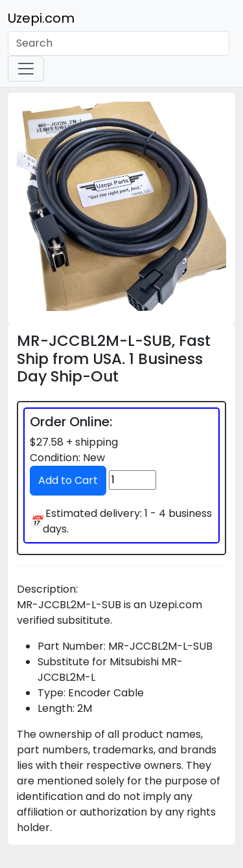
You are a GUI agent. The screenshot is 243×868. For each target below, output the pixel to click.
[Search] (119, 43)
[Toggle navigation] (26, 69)
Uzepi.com (41, 18)
